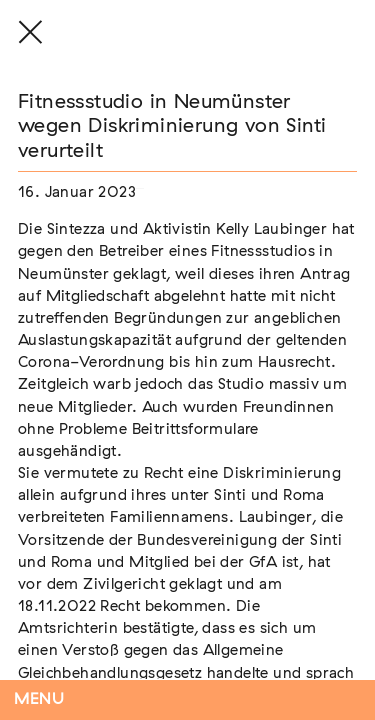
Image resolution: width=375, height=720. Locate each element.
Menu (39, 699)
